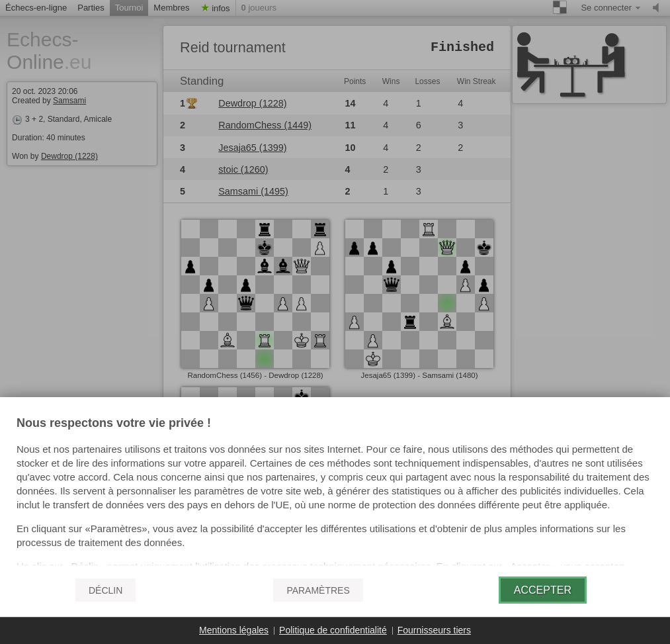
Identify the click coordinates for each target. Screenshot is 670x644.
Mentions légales (234, 630)
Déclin (105, 590)
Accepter (543, 590)
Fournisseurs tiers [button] (434, 630)
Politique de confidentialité (333, 630)
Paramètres (318, 590)
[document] (335, 492)
